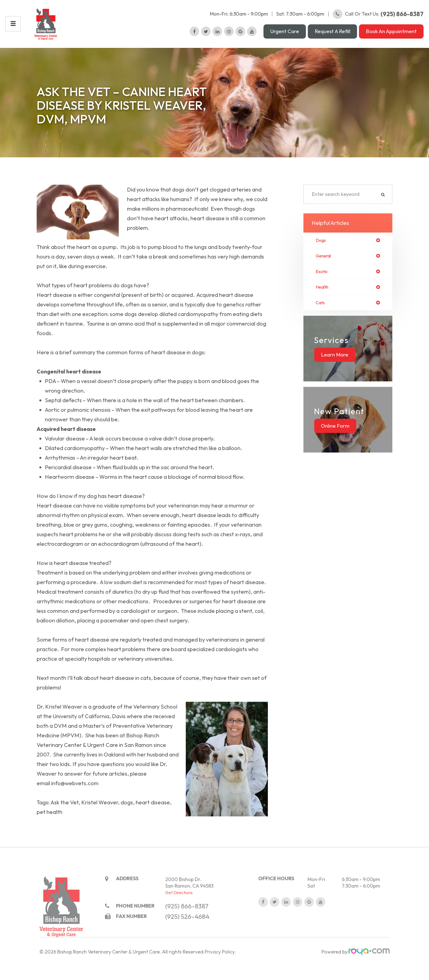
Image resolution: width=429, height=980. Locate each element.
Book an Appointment (391, 35)
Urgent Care (285, 35)
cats (321, 313)
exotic (323, 281)
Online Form (335, 436)
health (323, 297)
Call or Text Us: (378, 18)
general (325, 265)
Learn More (335, 365)
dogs (322, 248)
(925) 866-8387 (187, 927)
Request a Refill (332, 35)
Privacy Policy (220, 973)
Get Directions (179, 914)
